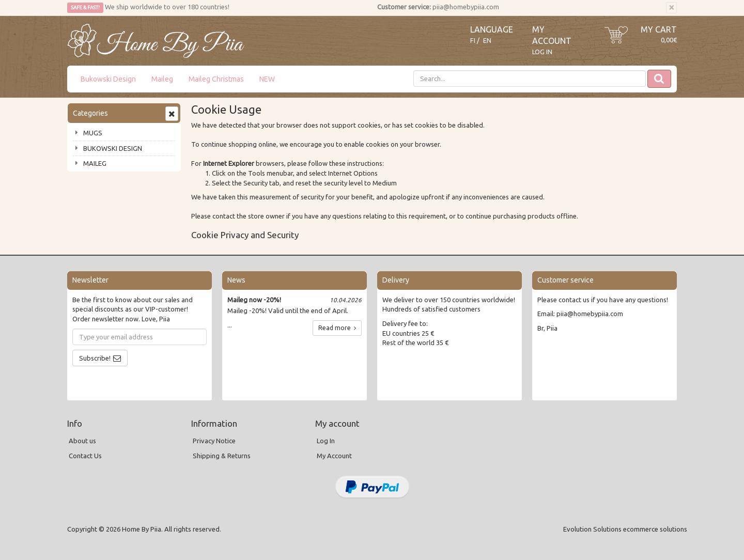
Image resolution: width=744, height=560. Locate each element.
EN (487, 41)
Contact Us (85, 456)
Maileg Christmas (216, 79)
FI (473, 41)
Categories (90, 113)
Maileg (162, 79)
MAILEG (95, 163)
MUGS (93, 133)
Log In (542, 52)
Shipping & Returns (222, 456)
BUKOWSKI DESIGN (113, 148)
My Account (334, 456)
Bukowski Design (108, 79)
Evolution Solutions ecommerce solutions (625, 529)
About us (82, 441)
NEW (267, 79)
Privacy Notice (214, 441)
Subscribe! (95, 358)
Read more (337, 328)
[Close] (671, 8)
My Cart (659, 29)
